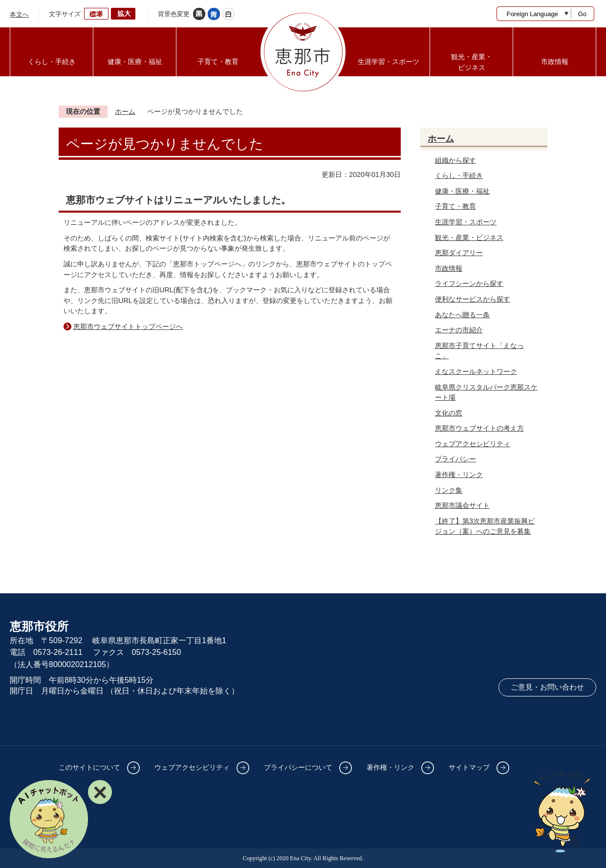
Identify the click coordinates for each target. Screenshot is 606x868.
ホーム (125, 111)
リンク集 (449, 490)
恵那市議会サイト (462, 505)
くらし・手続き (459, 175)
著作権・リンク (459, 475)
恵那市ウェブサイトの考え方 (479, 428)
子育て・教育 (455, 206)
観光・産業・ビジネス (469, 238)
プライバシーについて (298, 767)
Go (582, 14)
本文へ (19, 14)
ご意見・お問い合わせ (547, 687)
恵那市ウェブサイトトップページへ (128, 326)
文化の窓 (449, 413)
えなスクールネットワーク (476, 371)
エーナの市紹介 (459, 330)
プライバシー (455, 459)
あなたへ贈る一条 (462, 315)
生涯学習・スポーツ (466, 222)
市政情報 (449, 268)
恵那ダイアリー (459, 253)
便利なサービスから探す (473, 299)
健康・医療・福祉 (462, 191)
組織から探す (455, 160)
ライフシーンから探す (469, 283)
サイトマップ (469, 767)
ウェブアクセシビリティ (473, 444)
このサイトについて (89, 767)
